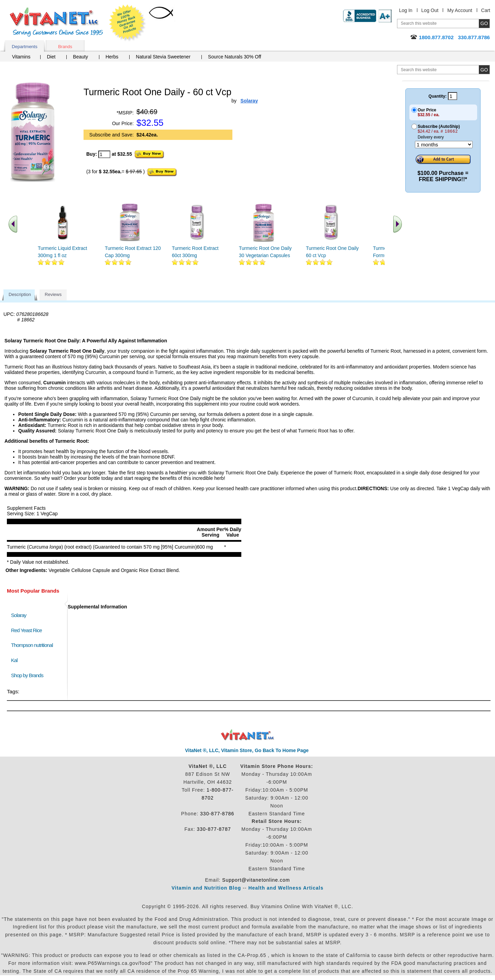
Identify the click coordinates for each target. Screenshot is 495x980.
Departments (24, 47)
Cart (486, 10)
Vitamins (21, 57)
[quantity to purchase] (104, 154)
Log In (406, 10)
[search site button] (484, 70)
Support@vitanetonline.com (256, 880)
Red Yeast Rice (26, 630)
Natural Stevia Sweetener (163, 57)
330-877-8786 (217, 814)
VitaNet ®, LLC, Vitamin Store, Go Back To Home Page (247, 750)
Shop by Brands (29, 675)
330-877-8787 (214, 829)
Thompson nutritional (32, 645)
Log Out (430, 10)
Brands (65, 47)
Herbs (112, 57)
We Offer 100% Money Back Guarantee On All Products (128, 23)
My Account (460, 10)
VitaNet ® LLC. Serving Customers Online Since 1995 (56, 22)
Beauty (80, 57)
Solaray (19, 615)
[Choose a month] (444, 145)
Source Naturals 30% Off (235, 57)
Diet (51, 57)
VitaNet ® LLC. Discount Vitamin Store (248, 735)
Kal (14, 660)
